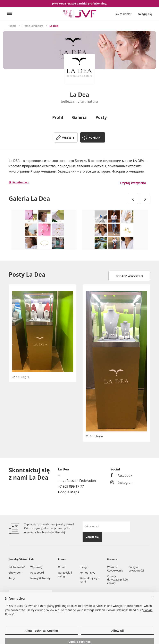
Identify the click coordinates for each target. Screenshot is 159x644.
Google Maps (69, 492)
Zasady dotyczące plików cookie (118, 579)
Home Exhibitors (33, 26)
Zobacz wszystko (129, 276)
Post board (37, 573)
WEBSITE (68, 138)
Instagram (122, 482)
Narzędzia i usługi (65, 574)
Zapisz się (92, 537)
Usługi (83, 567)
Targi (12, 578)
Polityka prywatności (136, 569)
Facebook (121, 476)
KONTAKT (95, 138)
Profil (58, 117)
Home (13, 26)
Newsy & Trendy (40, 578)
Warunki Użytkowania (115, 569)
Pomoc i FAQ (87, 573)
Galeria (79, 117)
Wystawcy (36, 567)
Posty (101, 117)
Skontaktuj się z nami (89, 580)
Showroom (16, 573)
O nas (62, 567)
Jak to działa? (124, 14)
